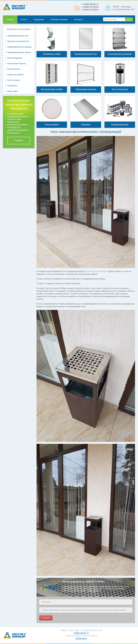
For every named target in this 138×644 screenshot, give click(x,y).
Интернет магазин (59, 19)
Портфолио (12, 86)
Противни (86, 124)
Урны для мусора (120, 89)
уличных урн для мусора (96, 271)
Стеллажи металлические (120, 54)
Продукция (39, 19)
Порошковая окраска (16, 63)
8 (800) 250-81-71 (81, 633)
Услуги (24, 19)
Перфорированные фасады (19, 47)
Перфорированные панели (19, 52)
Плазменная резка (120, 124)
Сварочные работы (16, 75)
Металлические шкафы (52, 89)
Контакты (79, 19)
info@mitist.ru (81, 638)
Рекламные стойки (52, 54)
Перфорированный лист (86, 54)
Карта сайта (13, 91)
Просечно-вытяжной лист (18, 41)
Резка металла (14, 69)
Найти (129, 19)
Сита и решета (52, 124)
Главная (10, 19)
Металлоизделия (15, 58)
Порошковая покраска (86, 89)
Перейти (19, 140)
